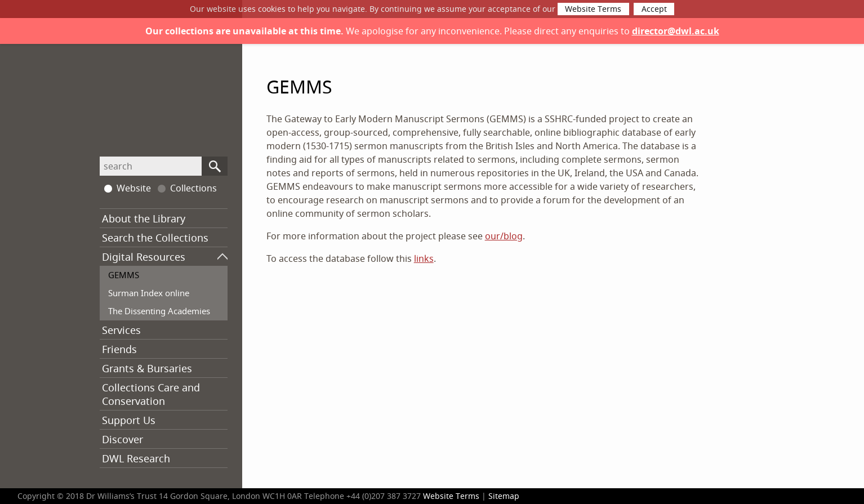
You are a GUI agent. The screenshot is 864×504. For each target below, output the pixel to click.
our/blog (504, 236)
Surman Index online (149, 293)
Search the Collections (155, 238)
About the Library (144, 218)
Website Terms (593, 9)
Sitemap (504, 496)
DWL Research (136, 458)
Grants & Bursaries (147, 368)
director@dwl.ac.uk (676, 31)
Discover (123, 439)
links (424, 258)
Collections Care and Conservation (151, 394)
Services (121, 330)
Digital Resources (144, 257)
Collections (187, 188)
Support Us (129, 420)
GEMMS (124, 275)
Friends (119, 349)
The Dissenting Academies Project (159, 318)
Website (128, 188)
